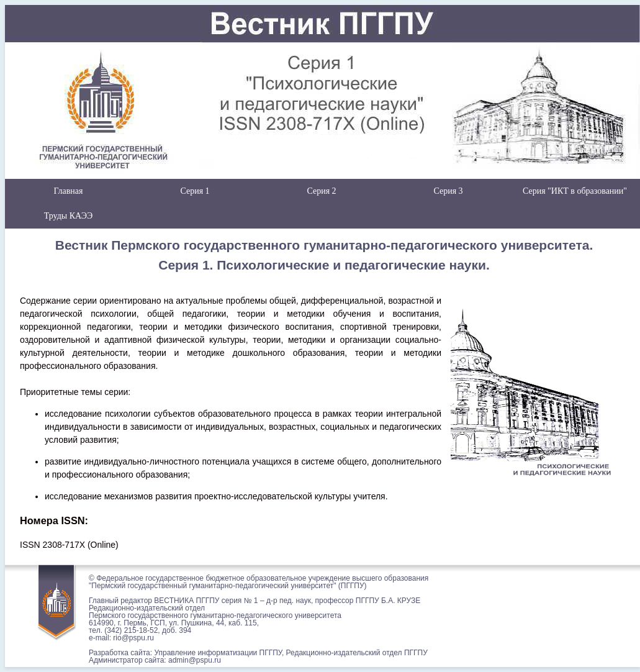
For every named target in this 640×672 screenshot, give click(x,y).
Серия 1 (195, 191)
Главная (69, 191)
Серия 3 (448, 191)
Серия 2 (321, 191)
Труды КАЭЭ (69, 216)
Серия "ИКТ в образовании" (575, 191)
